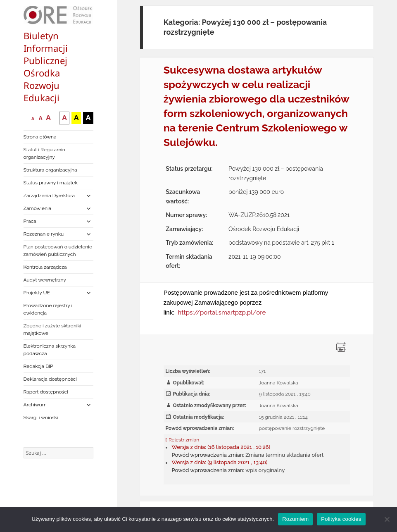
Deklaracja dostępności (50, 379)
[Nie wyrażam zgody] (387, 519)
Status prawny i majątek (51, 183)
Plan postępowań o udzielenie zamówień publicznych (58, 250)
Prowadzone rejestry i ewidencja (48, 309)
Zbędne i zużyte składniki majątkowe (52, 329)
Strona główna (40, 137)
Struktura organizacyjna (50, 170)
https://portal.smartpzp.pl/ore (222, 313)
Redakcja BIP (38, 366)
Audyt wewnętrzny (45, 280)
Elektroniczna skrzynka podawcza (50, 350)
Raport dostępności (46, 392)
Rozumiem (295, 519)
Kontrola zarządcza (45, 267)
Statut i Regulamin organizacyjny (44, 153)
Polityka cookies (341, 519)
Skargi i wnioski (41, 417)
